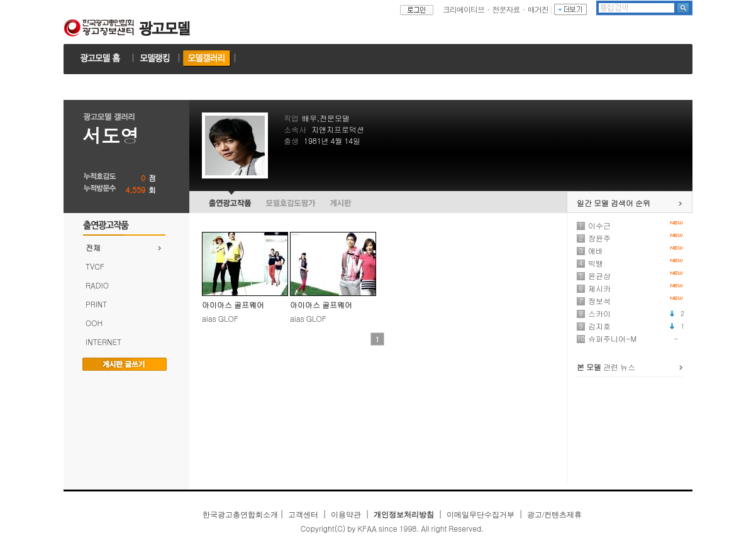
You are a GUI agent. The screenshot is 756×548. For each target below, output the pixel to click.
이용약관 (346, 515)
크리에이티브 (464, 9)
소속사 (295, 129)
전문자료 (506, 9)
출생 (291, 140)
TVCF (95, 266)
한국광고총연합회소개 (240, 515)
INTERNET (103, 342)
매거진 (538, 9)
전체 (93, 247)
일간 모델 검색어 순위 (614, 203)
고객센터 (303, 515)
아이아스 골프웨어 (233, 304)
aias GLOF (220, 318)
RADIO (97, 285)
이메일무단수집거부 (481, 515)
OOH (94, 323)
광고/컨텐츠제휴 (554, 515)
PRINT (96, 304)
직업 (291, 118)
